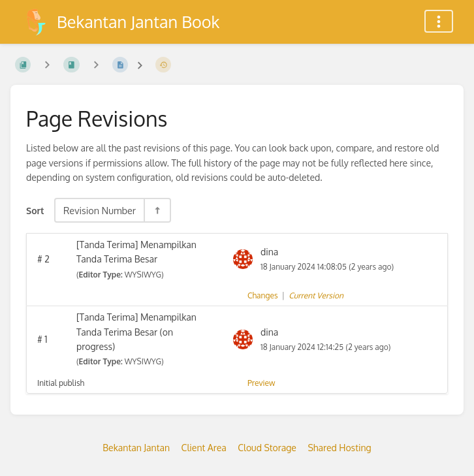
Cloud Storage (267, 448)
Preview (261, 383)
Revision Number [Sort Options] (100, 210)
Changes (262, 295)
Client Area (204, 448)
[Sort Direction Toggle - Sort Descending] (157, 210)
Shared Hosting (339, 448)
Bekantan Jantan (136, 448)
